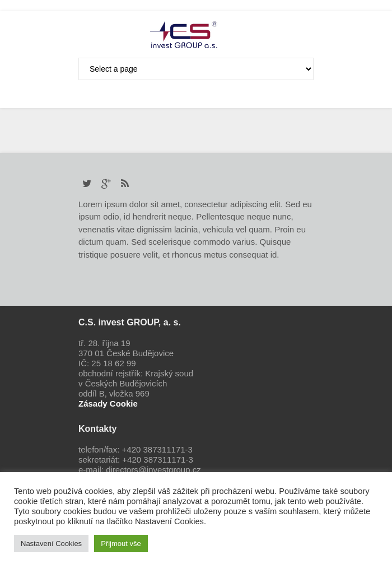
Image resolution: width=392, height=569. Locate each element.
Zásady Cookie (108, 404)
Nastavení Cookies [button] (51, 544)
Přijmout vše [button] (121, 544)
